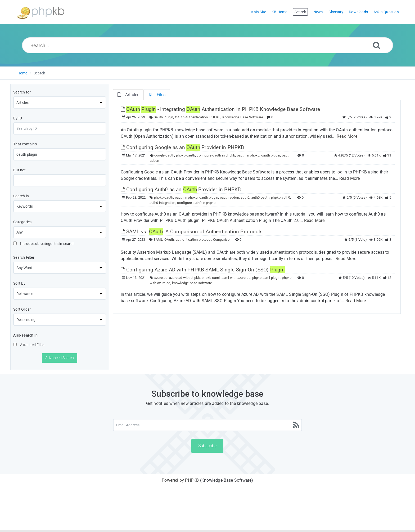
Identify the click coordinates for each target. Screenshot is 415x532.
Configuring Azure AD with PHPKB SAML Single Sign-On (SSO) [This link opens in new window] (203, 270)
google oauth (164, 155)
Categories (22, 222)
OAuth (169, 240)
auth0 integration (163, 203)
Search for (22, 92)
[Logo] (41, 12)
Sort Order (22, 309)
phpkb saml (211, 278)
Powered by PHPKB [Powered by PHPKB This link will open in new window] (180, 480)
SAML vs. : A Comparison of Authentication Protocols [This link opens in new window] (192, 232)
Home (22, 73)
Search (39, 73)
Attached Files (29, 345)
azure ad (161, 278)
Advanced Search (60, 358)
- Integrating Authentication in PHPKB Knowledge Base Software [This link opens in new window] (220, 109)
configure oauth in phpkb (216, 155)
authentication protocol (194, 240)
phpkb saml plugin (266, 278)
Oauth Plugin (163, 117)
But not (19, 170)
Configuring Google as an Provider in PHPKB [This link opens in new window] (182, 147)
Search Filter (24, 257)
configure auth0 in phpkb (196, 203)
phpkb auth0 (281, 197)
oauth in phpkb (248, 155)
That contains (25, 144)
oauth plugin (271, 155)
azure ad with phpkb (185, 278)
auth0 (245, 197)
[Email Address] (208, 425)
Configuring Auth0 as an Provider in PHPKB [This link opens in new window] (181, 189)
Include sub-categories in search (44, 244)
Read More (347, 136)
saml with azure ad (236, 278)
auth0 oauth (260, 197)
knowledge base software (192, 283)
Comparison (222, 240)
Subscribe (207, 446)
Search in (21, 196)
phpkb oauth (186, 155)
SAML (158, 240)
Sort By (19, 283)
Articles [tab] (128, 95)
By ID (18, 118)
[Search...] (208, 45)
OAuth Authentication (191, 117)
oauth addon (229, 197)
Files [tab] (157, 95)
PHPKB (215, 117)
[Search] (377, 45)
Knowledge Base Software (243, 117)
